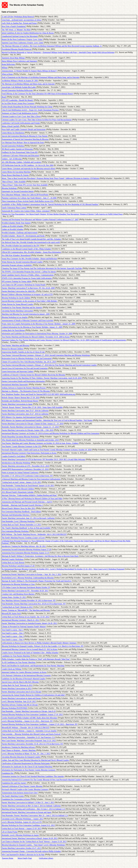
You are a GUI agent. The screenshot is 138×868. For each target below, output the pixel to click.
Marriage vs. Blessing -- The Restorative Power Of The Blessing (26, 391)
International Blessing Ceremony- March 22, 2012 (20, 620)
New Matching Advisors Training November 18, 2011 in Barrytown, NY (29, 600)
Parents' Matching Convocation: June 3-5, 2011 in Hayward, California (28, 518)
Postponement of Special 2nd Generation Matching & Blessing (25, 139)
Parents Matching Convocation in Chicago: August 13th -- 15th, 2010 (27, 430)
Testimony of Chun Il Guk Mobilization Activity (20, 113)
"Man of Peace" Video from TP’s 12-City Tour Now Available (25, 185)
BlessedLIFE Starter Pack (11, 613)
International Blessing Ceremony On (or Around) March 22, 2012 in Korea (29, 649)
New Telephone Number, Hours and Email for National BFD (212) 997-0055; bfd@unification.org (38, 394)
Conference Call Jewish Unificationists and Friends (21, 123)
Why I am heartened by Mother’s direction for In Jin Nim (23, 855)
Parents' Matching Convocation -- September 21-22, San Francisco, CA (28, 737)
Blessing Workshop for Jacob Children (16, 298)
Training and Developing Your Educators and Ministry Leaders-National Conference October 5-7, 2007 (40, 220)
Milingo (5, 68)
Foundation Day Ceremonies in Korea (16, 799)
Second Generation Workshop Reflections (17, 90)
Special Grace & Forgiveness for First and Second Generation (25, 368)
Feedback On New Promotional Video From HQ (20, 152)
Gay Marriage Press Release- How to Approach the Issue (23, 142)
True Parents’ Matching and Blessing (15, 345)
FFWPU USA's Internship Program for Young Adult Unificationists (27, 278)
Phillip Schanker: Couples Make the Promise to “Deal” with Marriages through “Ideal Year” (36, 659)
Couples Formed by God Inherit (13, 456)
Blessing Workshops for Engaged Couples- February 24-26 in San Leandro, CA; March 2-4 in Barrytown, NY (43, 646)
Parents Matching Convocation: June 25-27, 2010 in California (25, 414)
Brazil (4, 97)
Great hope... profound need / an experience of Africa (21, 20)
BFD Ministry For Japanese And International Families (22, 417)
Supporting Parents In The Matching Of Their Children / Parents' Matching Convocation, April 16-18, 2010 (42, 378)
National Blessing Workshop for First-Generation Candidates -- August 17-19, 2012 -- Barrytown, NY (40, 724)
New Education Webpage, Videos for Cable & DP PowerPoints (25, 195)
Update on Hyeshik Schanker (12, 226)
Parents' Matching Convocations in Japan (17, 404)
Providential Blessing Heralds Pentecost (16, 49)
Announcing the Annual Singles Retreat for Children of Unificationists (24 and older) (33, 695)
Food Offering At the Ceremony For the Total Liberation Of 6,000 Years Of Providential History (37, 94)
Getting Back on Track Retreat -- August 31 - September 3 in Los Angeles (29, 731)
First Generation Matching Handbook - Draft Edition (21, 512)
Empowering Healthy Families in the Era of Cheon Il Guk (23, 352)
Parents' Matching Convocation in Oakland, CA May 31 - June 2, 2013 (28, 802)
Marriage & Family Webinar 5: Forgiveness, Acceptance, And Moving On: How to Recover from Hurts (40, 556)
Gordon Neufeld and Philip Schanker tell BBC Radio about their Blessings (29, 718)
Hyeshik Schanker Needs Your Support (16, 223)
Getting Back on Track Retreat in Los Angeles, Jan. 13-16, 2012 (25, 617)
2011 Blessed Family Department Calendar (18, 492)
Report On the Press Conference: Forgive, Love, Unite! (22, 39)
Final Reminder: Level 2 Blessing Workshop (18, 521)
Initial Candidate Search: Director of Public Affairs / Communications (28, 275)
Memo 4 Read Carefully (11, 126)
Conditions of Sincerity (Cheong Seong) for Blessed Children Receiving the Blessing (33, 375)
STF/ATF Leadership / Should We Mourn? (17, 100)
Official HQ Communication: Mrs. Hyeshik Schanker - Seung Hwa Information (31, 252)
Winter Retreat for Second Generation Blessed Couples (22, 262)
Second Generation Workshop (13, 146)
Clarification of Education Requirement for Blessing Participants (26, 763)
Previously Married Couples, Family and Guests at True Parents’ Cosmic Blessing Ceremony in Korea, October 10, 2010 (47, 450)
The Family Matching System (13, 796)
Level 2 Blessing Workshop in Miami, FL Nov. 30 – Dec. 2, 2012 (26, 754)
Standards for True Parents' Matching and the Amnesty (22, 307)
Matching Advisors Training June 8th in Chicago (20, 705)
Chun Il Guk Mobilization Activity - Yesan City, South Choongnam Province (30, 110)
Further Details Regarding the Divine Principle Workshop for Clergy (27, 107)
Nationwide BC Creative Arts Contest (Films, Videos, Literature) (26, 211)
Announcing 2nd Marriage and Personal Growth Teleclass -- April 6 (27, 502)
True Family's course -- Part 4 (13, 640)
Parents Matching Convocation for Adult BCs (19, 291)
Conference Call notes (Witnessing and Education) (20, 156)
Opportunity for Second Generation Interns (18, 191)
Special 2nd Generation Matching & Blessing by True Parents (25, 136)
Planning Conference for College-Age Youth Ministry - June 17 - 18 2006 (29, 198)
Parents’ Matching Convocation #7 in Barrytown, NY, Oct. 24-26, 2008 (28, 288)
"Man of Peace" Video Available (14, 182)
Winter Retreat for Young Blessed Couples (17, 304)
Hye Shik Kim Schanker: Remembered (16, 255)
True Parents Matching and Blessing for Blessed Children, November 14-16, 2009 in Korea (36, 337)
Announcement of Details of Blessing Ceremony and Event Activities (27, 320)
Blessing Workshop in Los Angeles (15, 317)
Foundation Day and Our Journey (14, 783)
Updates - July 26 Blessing (12, 159)
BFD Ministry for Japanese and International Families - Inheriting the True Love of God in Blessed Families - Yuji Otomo (47, 420)
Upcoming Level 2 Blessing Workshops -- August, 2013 (22, 819)
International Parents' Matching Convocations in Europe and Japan (26, 812)
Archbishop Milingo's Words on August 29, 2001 (20, 81)
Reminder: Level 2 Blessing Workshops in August (20, 835)
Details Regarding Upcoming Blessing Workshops (20, 437)
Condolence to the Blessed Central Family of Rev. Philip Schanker (26, 249)
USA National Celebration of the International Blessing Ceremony (26, 675)
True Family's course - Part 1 (12, 630)
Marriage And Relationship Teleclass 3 (16, 515)
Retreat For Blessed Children (12, 349)
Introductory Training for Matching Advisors (18, 747)
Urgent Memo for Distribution (13, 133)
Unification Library (46, 858)
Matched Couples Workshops (13, 559)
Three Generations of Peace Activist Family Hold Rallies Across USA (28, 201)
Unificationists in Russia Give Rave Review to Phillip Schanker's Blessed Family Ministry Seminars (39, 643)
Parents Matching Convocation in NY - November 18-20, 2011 (25, 591)
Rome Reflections (8, 64)
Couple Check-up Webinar (11, 669)
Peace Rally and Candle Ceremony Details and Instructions (24, 129)
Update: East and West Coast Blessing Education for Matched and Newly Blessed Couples (35, 760)
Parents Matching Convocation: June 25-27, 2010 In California (25, 411)
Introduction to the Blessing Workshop (16, 463)
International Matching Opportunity (15, 384)
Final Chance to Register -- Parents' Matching (19, 750)
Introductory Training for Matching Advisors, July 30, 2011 (24, 546)
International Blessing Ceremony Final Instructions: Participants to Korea (29, 453)
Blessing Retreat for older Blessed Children (18, 489)
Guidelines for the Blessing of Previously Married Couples (23, 679)
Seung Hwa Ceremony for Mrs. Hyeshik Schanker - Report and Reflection (29, 259)
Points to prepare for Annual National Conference (20, 472)
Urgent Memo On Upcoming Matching (16, 172)
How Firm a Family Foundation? (14, 26)
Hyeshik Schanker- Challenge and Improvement (19, 233)
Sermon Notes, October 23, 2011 (14, 597)
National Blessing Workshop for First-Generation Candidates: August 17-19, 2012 (32, 714)
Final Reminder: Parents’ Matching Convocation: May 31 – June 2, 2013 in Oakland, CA (35, 815)
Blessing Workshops (9, 188)
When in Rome (7, 74)
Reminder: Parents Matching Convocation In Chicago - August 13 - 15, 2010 (30, 427)
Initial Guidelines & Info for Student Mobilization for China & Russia (28, 33)
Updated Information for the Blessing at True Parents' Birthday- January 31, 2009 (32, 327)
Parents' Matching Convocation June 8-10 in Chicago (21, 692)
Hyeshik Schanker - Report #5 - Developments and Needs (23, 236)
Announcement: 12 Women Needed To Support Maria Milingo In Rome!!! (29, 71)
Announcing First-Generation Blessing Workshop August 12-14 (25, 553)
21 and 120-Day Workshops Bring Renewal (18, 17)
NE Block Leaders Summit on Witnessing (17, 149)
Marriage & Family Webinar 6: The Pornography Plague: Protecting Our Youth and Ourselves (37, 581)
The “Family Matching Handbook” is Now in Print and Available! (26, 528)
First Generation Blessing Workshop (15, 531)
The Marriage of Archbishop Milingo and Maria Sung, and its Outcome (28, 84)
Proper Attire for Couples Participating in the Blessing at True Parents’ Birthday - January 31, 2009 (38, 324)
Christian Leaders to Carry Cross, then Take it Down (21, 116)
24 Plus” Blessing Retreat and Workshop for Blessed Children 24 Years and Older (32, 499)
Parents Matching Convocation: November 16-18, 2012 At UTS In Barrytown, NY (32, 744)
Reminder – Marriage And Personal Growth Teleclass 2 (22, 505)
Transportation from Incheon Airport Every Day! (20, 793)
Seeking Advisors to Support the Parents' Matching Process (24, 388)
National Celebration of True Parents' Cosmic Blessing (22, 786)
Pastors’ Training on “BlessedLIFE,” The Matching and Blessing (26, 610)
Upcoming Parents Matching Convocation (17, 311)
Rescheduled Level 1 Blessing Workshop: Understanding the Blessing (28, 578)
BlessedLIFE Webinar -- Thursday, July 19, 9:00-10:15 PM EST (25, 728)
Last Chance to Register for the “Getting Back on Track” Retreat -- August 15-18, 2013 (34, 842)
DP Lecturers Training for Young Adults (16, 281)
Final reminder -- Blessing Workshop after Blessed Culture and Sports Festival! (31, 734)
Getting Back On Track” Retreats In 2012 (17, 685)
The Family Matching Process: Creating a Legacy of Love (23, 538)
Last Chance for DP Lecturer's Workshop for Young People (24, 285)
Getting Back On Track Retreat (13, 330)
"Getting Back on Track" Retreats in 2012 (17, 607)
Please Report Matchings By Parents (15, 175)
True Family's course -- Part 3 (13, 636)
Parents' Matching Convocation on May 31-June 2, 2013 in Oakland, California (31, 806)
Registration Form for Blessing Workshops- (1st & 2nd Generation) (27, 358)
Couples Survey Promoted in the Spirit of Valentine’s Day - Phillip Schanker (30, 653)
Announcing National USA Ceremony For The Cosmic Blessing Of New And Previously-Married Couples (41, 780)
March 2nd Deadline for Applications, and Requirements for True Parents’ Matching (33, 666)
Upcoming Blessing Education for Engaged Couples (21, 757)
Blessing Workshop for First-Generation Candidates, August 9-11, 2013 (28, 825)
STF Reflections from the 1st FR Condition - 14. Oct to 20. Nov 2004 (28, 165)
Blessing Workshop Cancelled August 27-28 (18, 566)
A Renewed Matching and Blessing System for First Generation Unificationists (31, 479)
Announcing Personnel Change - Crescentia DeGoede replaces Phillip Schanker (31, 851)
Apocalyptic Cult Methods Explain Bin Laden (19, 87)
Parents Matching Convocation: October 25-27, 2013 (21, 848)
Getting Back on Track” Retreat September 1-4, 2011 (21, 525)
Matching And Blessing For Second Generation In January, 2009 (26, 314)
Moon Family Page (25, 858)
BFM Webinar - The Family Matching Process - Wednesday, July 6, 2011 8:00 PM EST (34, 534)
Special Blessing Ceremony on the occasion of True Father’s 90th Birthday (29, 301)
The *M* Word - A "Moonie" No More (16, 30)
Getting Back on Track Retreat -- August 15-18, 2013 (21, 828)
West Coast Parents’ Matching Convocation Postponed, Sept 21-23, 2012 (29, 741)
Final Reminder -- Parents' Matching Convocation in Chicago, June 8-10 (29, 711)
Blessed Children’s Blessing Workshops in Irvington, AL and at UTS (27, 294)
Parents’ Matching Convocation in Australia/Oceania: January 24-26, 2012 (29, 623)
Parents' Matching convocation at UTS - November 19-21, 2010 (25, 466)
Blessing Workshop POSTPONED (14, 708)
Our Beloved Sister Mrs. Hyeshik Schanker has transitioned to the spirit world (31, 242)
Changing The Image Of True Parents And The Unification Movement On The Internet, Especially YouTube (42, 268)
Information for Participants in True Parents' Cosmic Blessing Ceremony (29, 770)
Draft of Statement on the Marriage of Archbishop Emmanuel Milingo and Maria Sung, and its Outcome (40, 77)
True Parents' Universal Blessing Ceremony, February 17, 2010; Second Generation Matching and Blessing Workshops (46, 355)
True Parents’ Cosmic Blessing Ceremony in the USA (22, 446)
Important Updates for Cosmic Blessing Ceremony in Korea (24, 672)
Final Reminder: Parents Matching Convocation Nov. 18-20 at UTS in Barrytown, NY (34, 604)
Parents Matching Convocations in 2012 (17, 688)
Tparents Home (7, 858)
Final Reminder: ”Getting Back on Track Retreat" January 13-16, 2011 (28, 485)
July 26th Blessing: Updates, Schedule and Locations (21, 162)
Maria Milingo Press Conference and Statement (19, 61)
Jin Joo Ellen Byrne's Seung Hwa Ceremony (18, 103)
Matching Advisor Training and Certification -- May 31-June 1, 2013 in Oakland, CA (33, 809)
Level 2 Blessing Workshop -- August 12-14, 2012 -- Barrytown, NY (27, 721)
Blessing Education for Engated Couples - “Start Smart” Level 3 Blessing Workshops (33, 845)
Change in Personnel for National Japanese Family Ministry (24, 627)
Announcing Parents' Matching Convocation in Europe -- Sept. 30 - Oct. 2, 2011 (31, 574)
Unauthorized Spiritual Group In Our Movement (20, 36)
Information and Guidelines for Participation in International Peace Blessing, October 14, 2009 (37, 334)
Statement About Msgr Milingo (13, 58)
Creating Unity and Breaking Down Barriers (18, 594)
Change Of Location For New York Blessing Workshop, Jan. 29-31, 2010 (29, 362)
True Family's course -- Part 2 (13, 633)
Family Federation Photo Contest (14, 208)
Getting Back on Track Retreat (13, 563)
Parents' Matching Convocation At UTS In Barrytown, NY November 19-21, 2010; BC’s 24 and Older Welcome (43, 459)
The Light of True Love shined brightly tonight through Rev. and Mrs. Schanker (31, 239)
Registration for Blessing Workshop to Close (18, 584)
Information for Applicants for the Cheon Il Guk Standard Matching (27, 767)
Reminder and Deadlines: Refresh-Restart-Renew (20, 401)
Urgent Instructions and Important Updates (18, 371)
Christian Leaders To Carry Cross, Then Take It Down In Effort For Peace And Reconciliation (37, 120)
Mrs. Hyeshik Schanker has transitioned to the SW (20, 246)
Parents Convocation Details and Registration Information (23, 381)
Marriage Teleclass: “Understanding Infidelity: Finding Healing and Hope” (29, 495)
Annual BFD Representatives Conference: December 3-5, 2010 (25, 469)
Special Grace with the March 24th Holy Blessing (20, 682)
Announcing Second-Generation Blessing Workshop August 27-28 (26, 549)
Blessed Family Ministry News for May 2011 (18, 508)
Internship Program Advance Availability (17, 265)
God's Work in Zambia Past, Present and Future (19, 23)
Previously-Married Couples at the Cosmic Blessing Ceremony (25, 789)
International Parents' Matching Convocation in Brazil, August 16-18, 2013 (30, 838)
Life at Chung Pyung (9, 832)
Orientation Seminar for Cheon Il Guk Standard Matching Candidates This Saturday (33, 776)
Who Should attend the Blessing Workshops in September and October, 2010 (30, 440)
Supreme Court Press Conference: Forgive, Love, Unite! (23, 43)
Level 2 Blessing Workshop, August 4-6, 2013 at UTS (22, 822)
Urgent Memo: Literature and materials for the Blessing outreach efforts (28, 169)
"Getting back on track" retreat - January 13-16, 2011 (21, 482)
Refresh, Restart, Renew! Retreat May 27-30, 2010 (21, 398)
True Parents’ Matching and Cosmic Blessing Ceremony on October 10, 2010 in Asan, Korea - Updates (40, 443)
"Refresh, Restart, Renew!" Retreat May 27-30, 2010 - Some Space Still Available (32, 407)
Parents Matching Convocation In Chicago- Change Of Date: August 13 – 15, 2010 (32, 424)
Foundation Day (8, 773)
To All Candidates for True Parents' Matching (19, 662)
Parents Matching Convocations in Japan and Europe (21, 698)
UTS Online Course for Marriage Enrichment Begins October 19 (26, 587)
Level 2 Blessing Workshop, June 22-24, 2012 (19, 701)
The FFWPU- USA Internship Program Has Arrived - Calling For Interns (29, 272)
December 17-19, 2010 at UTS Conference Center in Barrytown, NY (27, 476)
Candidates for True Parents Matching (16, 656)
